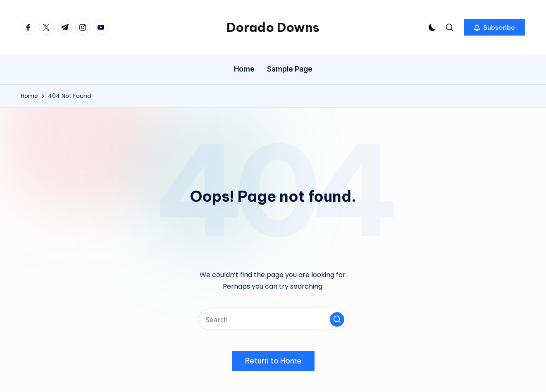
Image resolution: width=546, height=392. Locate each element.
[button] (495, 27)
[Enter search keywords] (273, 319)
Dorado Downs (273, 27)
